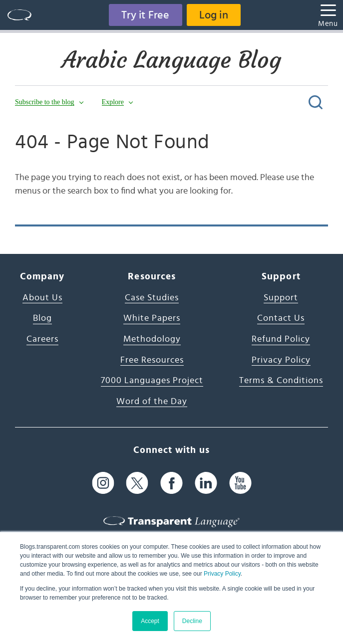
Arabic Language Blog (171, 60)
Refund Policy (281, 339)
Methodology (152, 339)
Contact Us (281, 318)
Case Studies (152, 298)
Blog (42, 318)
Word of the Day (152, 402)
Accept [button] (150, 621)
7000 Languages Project (152, 381)
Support (281, 298)
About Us (42, 298)
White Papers (152, 318)
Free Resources (152, 360)
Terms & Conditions (281, 381)
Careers (42, 339)
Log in (214, 15)
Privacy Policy (222, 574)
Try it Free (145, 15)
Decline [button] (192, 621)
